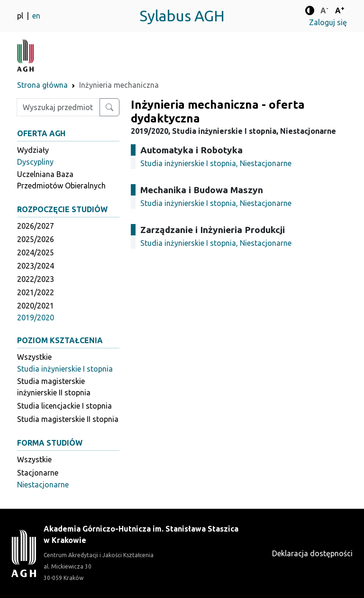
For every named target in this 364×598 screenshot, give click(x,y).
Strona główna (42, 85)
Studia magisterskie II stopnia (68, 419)
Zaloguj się (328, 22)
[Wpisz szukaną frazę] (58, 107)
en (36, 16)
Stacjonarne (38, 473)
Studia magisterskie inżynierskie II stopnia (54, 387)
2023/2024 (36, 266)
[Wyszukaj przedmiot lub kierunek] (109, 107)
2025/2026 (36, 239)
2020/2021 (36, 306)
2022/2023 (36, 279)
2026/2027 (36, 226)
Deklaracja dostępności (312, 553)
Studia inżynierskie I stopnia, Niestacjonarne (216, 163)
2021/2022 (36, 292)
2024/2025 (36, 252)
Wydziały (33, 150)
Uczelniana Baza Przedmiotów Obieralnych (61, 180)
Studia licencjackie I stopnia (64, 406)
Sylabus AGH (182, 16)
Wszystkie (34, 357)
